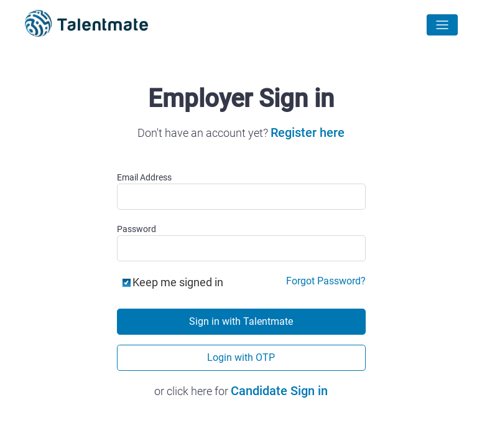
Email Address (144, 177)
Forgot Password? (326, 281)
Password (137, 229)
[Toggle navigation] (442, 25)
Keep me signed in (178, 282)
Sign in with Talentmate (241, 321)
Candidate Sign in (279, 391)
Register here (308, 133)
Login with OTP (241, 357)
